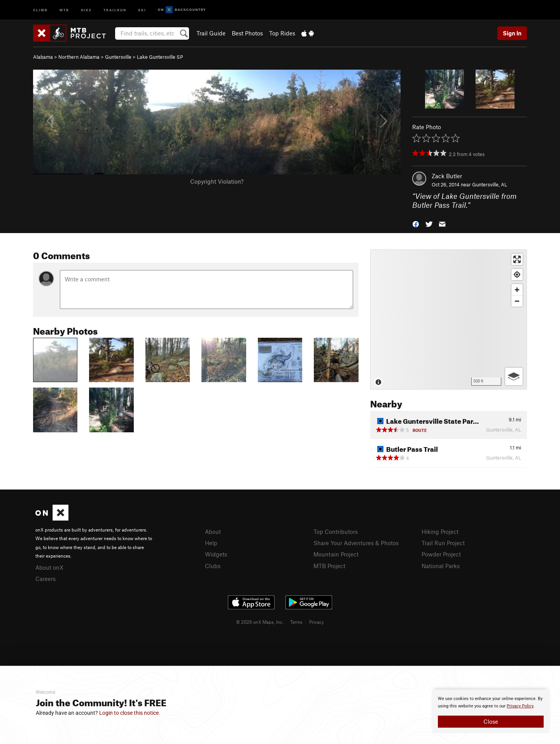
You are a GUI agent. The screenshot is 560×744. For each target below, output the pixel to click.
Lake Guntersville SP (160, 57)
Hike (86, 10)
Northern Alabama (79, 57)
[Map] (449, 319)
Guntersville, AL (490, 184)
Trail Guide (211, 33)
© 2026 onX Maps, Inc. (260, 622)
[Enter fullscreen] (517, 259)
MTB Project (329, 566)
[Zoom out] (517, 301)
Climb (40, 10)
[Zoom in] (517, 290)
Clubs (213, 566)
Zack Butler (447, 176)
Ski (142, 10)
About (213, 532)
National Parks (441, 566)
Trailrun (115, 10)
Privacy (317, 622)
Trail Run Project (443, 543)
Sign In (512, 33)
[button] (416, 223)
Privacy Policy (520, 706)
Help (211, 543)
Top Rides (282, 33)
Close (491, 721)
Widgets (216, 554)
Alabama (43, 57)
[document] (491, 711)
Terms (296, 622)
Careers (45, 579)
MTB (64, 10)
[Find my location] (517, 275)
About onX (49, 567)
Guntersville (118, 57)
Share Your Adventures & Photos (356, 543)
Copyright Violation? (217, 181)
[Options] (514, 376)
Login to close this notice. (130, 713)
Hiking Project (440, 532)
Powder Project (441, 554)
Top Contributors (336, 532)
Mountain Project (336, 554)
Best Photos (247, 33)
